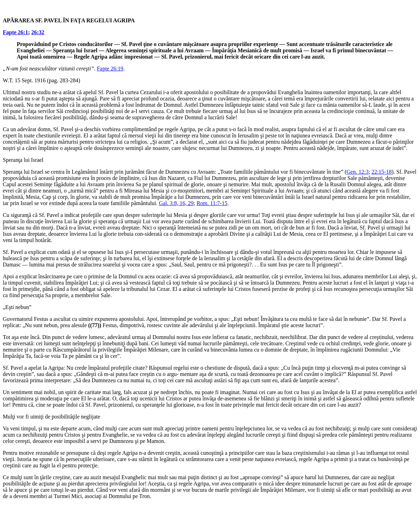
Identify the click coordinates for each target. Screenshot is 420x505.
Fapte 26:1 (15, 32)
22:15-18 (382, 172)
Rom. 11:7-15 (212, 203)
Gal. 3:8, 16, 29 (176, 203)
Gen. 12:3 (357, 172)
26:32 (38, 32)
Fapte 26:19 (110, 69)
